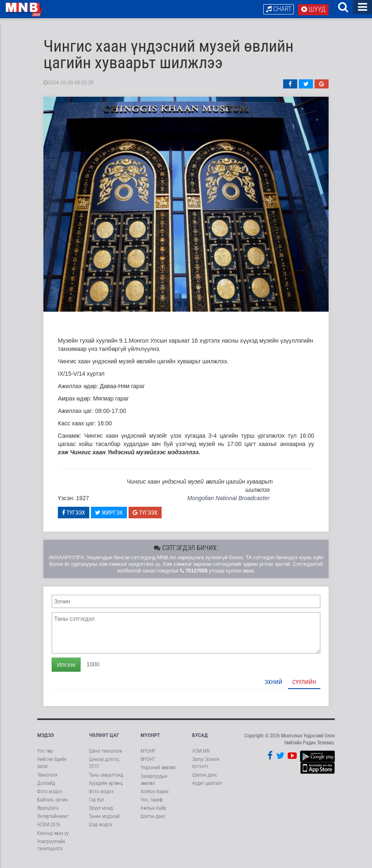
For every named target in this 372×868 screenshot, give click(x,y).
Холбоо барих (155, 795)
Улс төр (45, 754)
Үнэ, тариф (152, 803)
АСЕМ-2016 (49, 828)
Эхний (273, 685)
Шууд (313, 9)
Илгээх (66, 668)
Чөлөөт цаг (104, 738)
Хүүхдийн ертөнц (106, 787)
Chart (279, 9)
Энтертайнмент (53, 820)
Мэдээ (45, 738)
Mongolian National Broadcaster (228, 502)
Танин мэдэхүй (104, 820)
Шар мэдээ (101, 828)
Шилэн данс (153, 820)
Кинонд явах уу (53, 837)
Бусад (200, 738)
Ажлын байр (153, 811)
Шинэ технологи (105, 754)
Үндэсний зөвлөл (158, 771)
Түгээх (74, 516)
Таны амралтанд (106, 778)
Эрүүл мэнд (101, 811)
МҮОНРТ (150, 738)
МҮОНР (148, 754)
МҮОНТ (148, 763)
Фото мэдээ (50, 795)
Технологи (47, 778)
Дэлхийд (46, 787)
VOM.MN (201, 754)
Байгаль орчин (52, 803)
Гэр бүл (97, 803)
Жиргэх (109, 516)
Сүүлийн (304, 685)
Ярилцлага (48, 811)
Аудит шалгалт (207, 787)
